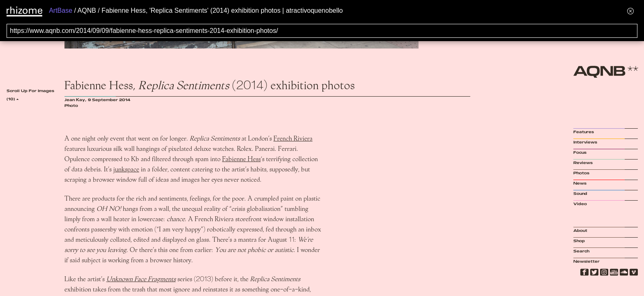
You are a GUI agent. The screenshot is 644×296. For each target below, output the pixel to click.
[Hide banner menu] (630, 11)
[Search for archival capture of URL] (322, 31)
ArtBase (61, 10)
